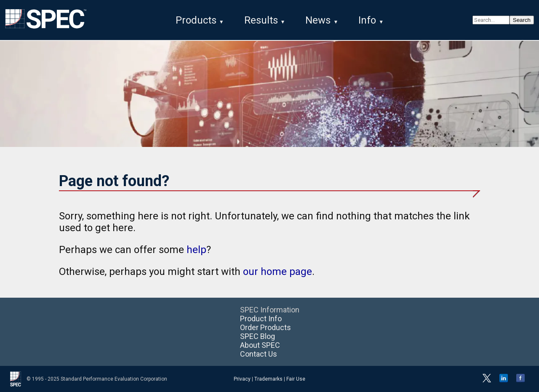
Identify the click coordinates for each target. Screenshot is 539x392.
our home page (278, 272)
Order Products (265, 327)
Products (196, 20)
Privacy (242, 379)
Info (367, 20)
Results (261, 20)
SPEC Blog (257, 336)
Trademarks (268, 379)
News (318, 20)
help (196, 250)
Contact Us (259, 354)
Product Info (261, 319)
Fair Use (296, 379)
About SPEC (260, 345)
